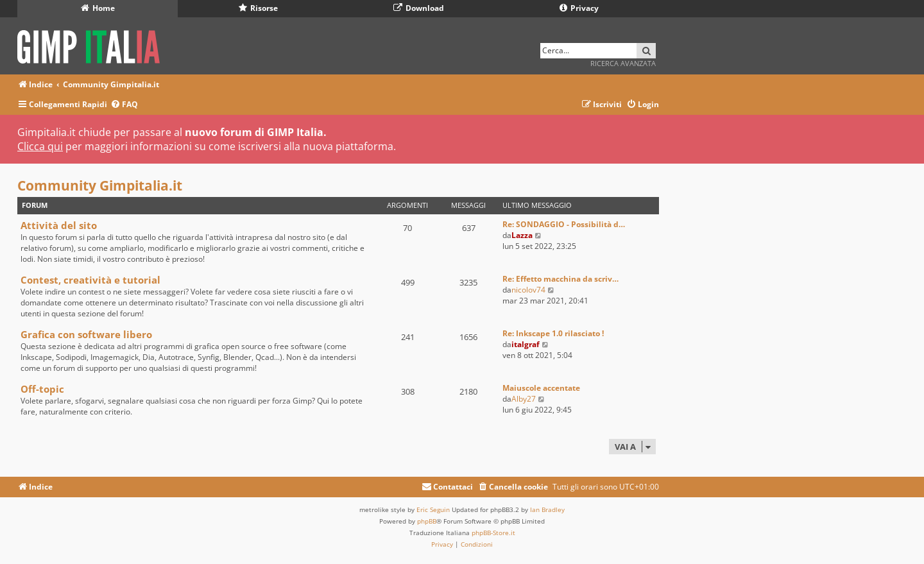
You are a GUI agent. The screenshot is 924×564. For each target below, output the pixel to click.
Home (98, 8)
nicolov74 (528, 290)
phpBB (427, 521)
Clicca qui (40, 146)
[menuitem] (124, 105)
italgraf (526, 344)
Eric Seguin (433, 509)
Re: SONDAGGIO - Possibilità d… (564, 224)
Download (419, 8)
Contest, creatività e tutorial (90, 280)
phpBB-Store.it (493, 533)
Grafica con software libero (86, 334)
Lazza (522, 235)
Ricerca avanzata (623, 63)
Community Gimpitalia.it (100, 185)
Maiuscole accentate (541, 388)
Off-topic (42, 389)
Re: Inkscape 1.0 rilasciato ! (553, 333)
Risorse (258, 8)
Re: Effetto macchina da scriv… (560, 279)
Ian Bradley (547, 509)
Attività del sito (59, 225)
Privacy (579, 8)
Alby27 (524, 399)
